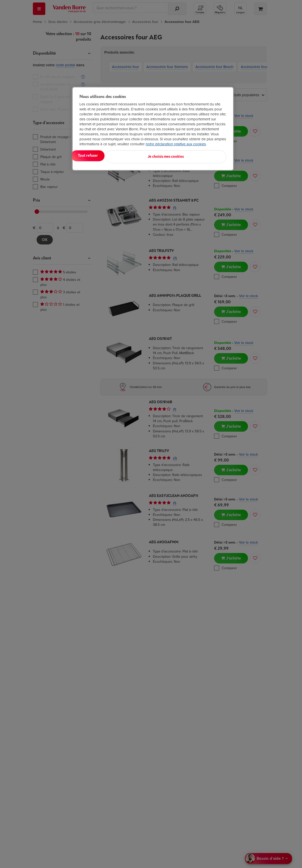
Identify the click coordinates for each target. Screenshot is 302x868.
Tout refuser (143, 156)
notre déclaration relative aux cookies (176, 144)
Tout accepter (100, 156)
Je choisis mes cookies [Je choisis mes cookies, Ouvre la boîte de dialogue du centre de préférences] (202, 156)
